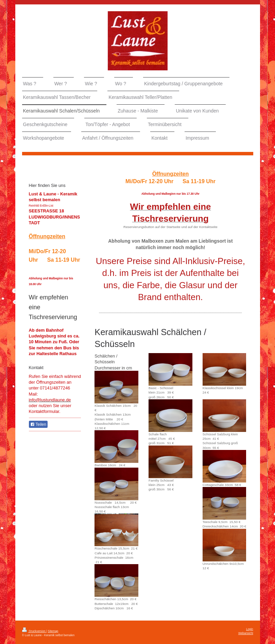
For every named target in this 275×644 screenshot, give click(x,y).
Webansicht (246, 633)
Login (250, 629)
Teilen (38, 424)
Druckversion (34, 631)
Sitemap (53, 631)
